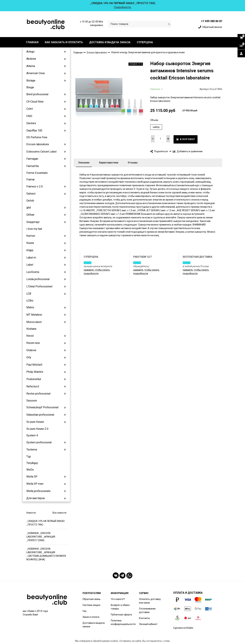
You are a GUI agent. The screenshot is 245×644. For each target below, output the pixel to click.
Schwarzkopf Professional (42, 407)
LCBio (30, 301)
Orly (29, 357)
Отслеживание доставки (147, 610)
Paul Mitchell (34, 365)
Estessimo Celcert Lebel (41, 152)
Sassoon (32, 401)
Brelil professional (37, 94)
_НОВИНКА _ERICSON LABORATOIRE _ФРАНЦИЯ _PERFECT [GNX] (41, 537)
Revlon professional (38, 394)
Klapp (30, 250)
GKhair (30, 215)
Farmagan (32, 159)
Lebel (30, 265)
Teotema (32, 450)
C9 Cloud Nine (35, 102)
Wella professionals (38, 491)
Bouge (30, 87)
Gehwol (31, 194)
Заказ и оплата (91, 617)
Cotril (30, 109)
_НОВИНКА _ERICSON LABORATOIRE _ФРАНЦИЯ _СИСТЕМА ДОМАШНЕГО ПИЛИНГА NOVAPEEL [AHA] (46, 554)
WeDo (30, 470)
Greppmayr (33, 222)
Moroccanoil (34, 322)
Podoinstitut (34, 379)
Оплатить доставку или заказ (150, 601)
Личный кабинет (148, 624)
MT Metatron (34, 315)
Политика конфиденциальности (123, 622)
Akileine (31, 59)
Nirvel (30, 336)
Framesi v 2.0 (35, 186)
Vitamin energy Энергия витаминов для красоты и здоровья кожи (148, 53)
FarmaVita (32, 166)
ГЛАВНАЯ (32, 42)
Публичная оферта (121, 615)
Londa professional (38, 279)
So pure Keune (35, 422)
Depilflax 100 (34, 131)
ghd (29, 208)
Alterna (31, 66)
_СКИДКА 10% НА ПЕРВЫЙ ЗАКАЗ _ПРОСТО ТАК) (45, 523)
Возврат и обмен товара (120, 607)
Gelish (30, 201)
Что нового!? (118, 599)
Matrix (30, 307)
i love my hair (34, 229)
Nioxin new (33, 343)
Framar (31, 179)
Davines (31, 123)
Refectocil (33, 386)
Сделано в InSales (183, 628)
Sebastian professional (40, 415)
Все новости (59, 513)
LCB (29, 294)
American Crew (36, 73)
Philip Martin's (35, 372)
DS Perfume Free (37, 137)
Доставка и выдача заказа (94, 625)
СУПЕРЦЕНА (145, 42)
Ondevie (31, 350)
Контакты (144, 618)
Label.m (31, 258)
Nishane (31, 329)
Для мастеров (36, 498)
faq (84, 611)
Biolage (31, 81)
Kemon (31, 236)
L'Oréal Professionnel (39, 286)
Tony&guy (32, 463)
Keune (30, 243)
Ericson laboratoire (38, 144)
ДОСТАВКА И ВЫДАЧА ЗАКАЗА (110, 42)
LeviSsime (33, 272)
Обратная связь (92, 599)
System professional (39, 442)
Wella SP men (35, 484)
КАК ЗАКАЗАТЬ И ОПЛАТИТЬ (64, 42)
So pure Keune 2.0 (37, 429)
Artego (30, 52)
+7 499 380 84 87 (212, 21)
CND (29, 116)
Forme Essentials (37, 173)
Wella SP (32, 477)
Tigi (29, 457)
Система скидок (91, 605)
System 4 (32, 435)
